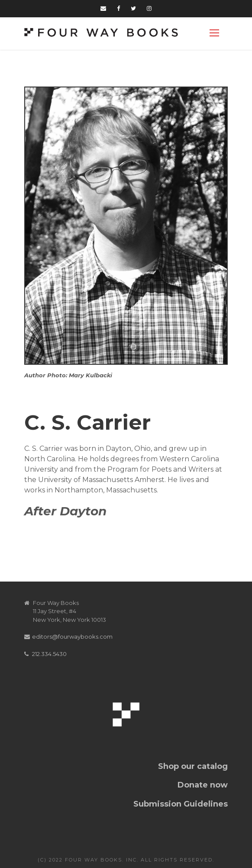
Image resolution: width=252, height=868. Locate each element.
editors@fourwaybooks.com (72, 637)
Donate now (203, 785)
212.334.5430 (49, 654)
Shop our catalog (193, 766)
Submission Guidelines (181, 804)
